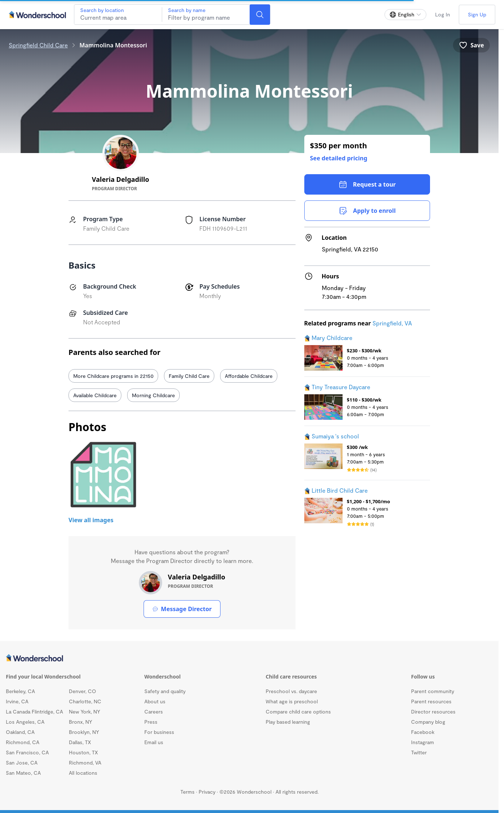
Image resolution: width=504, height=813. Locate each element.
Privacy (207, 792)
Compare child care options (298, 712)
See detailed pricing (339, 158)
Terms (187, 792)
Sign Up (477, 14)
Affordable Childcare (249, 376)
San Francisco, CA (27, 752)
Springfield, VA (392, 323)
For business (159, 732)
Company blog (428, 722)
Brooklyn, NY (84, 732)
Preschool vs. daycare (291, 691)
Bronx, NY (81, 722)
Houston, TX (83, 752)
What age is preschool (292, 701)
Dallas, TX (80, 742)
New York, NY (85, 712)
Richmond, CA (23, 742)
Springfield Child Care (38, 45)
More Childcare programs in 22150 (113, 376)
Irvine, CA (17, 701)
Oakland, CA (20, 732)
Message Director (182, 609)
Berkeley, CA (20, 691)
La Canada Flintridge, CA (34, 712)
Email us (154, 742)
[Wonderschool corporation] (249, 658)
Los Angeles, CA (25, 722)
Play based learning (288, 722)
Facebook (423, 732)
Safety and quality (165, 691)
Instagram (423, 742)
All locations (83, 773)
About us (155, 701)
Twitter (419, 752)
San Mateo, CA (23, 773)
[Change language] (405, 15)
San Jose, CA (22, 763)
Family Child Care (189, 376)
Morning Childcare (153, 395)
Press (151, 722)
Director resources (433, 712)
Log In (443, 14)
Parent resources (431, 701)
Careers (154, 712)
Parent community (433, 691)
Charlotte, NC (85, 701)
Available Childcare (95, 395)
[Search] (260, 15)
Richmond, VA (85, 763)
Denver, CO (83, 691)
